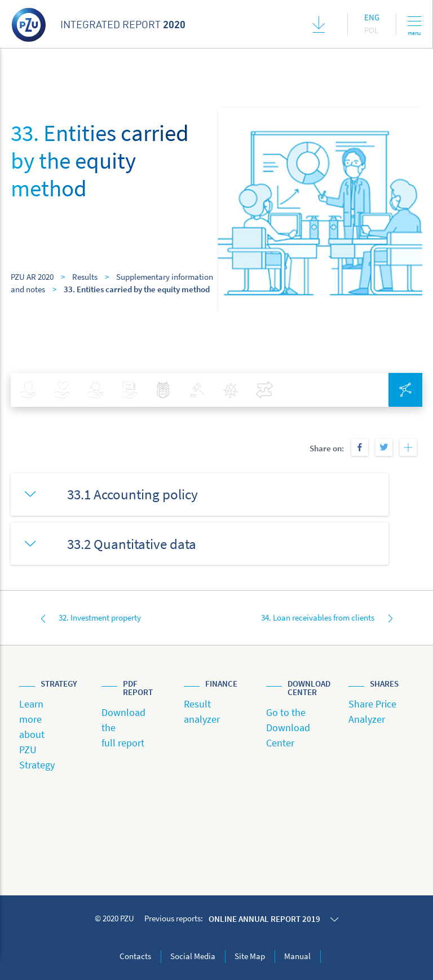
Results (85, 277)
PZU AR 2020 (32, 277)
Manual (297, 956)
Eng (372, 17)
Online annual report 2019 (264, 919)
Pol (371, 30)
